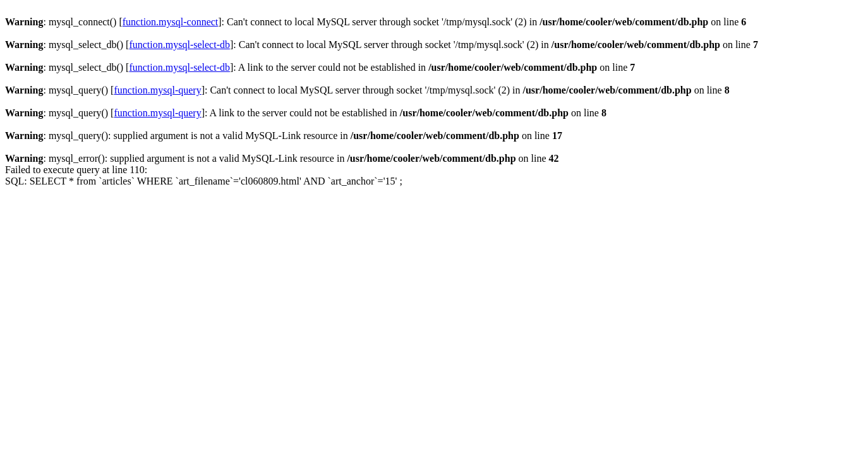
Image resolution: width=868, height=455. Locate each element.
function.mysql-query (157, 90)
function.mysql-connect (171, 22)
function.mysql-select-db (179, 45)
